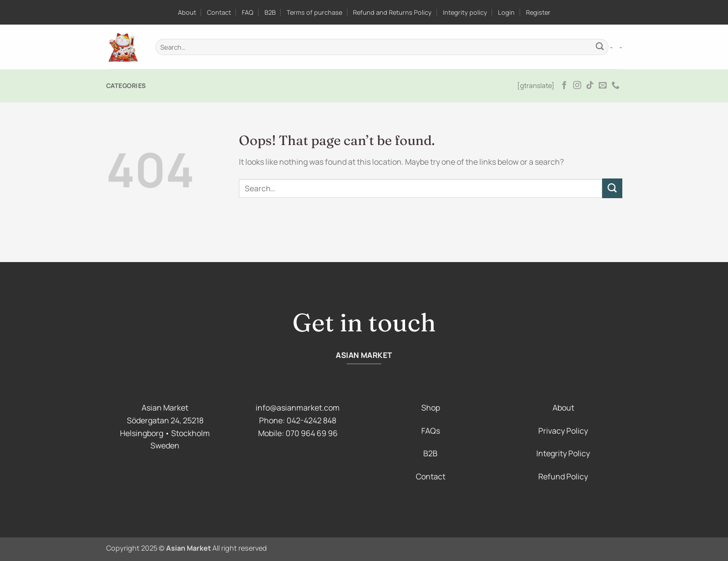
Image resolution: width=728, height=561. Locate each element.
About (187, 12)
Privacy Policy (563, 431)
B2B (270, 12)
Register (538, 12)
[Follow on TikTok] (590, 86)
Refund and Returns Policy (392, 12)
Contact (219, 12)
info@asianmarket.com (298, 408)
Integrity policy (465, 12)
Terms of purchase (314, 12)
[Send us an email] (603, 86)
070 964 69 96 (312, 433)
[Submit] (600, 47)
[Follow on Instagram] (577, 86)
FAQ (248, 12)
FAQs (431, 431)
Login (506, 12)
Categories (126, 86)
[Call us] (615, 86)
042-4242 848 (311, 420)
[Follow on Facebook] (564, 86)
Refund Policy (563, 476)
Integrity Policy (563, 453)
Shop (431, 408)
